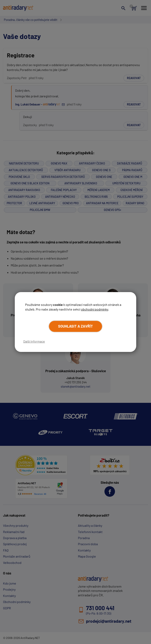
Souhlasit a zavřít (75, 326)
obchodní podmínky (95, 309)
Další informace (34, 341)
